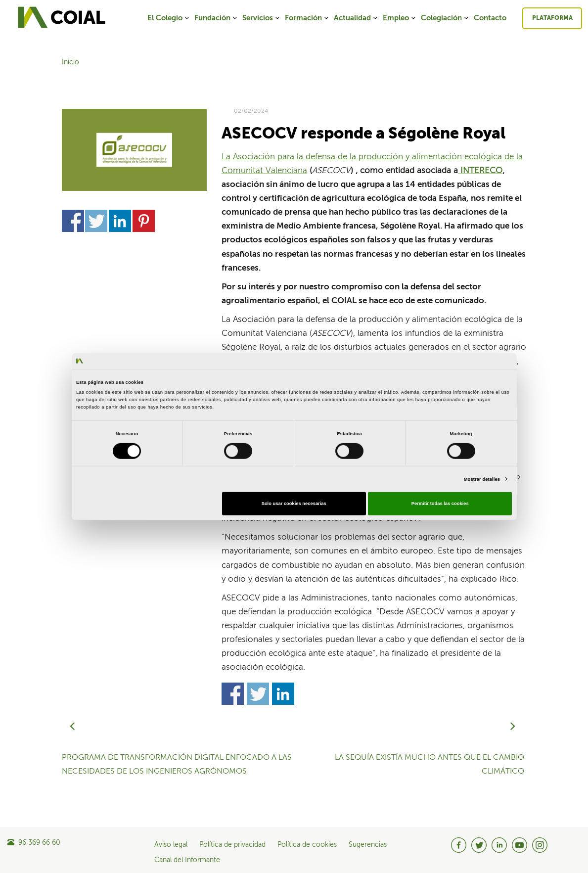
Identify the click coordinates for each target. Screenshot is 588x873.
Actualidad (356, 18)
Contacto (490, 18)
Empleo (400, 18)
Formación (307, 18)
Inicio (70, 62)
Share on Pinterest (144, 221)
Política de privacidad (232, 845)
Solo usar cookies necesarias (294, 504)
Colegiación (445, 18)
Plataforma (552, 18)
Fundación (216, 18)
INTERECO (480, 171)
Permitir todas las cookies (440, 504)
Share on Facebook (73, 221)
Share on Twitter (96, 221)
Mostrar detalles (482, 479)
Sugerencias (368, 845)
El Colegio (169, 18)
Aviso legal (171, 845)
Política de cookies (307, 845)
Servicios (262, 18)
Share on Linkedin (120, 221)
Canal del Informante (187, 860)
